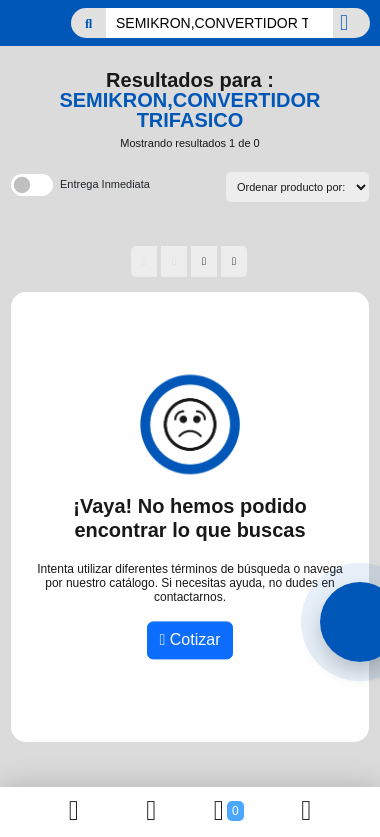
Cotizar (190, 639)
